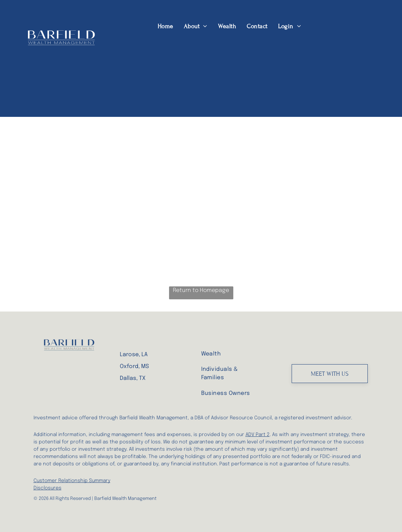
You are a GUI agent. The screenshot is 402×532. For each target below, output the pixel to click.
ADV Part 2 (258, 435)
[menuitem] (165, 26)
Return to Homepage (201, 290)
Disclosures (47, 488)
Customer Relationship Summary (72, 481)
